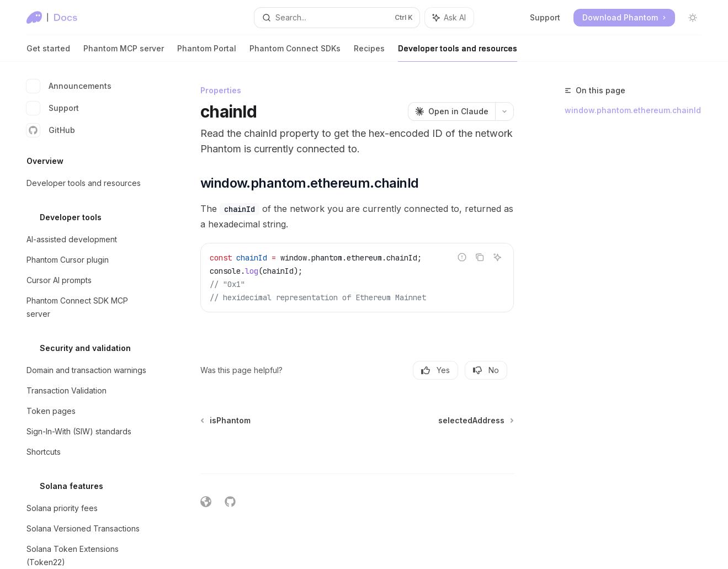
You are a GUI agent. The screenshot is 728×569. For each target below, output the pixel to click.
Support (545, 17)
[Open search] (337, 18)
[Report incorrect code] (462, 257)
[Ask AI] (497, 257)
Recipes (369, 53)
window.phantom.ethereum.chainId (633, 110)
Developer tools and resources (458, 53)
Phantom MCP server (124, 53)
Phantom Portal (207, 53)
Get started (48, 53)
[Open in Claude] (451, 111)
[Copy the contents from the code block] (480, 257)
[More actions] (504, 111)
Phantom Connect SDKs (295, 53)
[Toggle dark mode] (693, 18)
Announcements (69, 86)
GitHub (51, 130)
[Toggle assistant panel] (449, 18)
